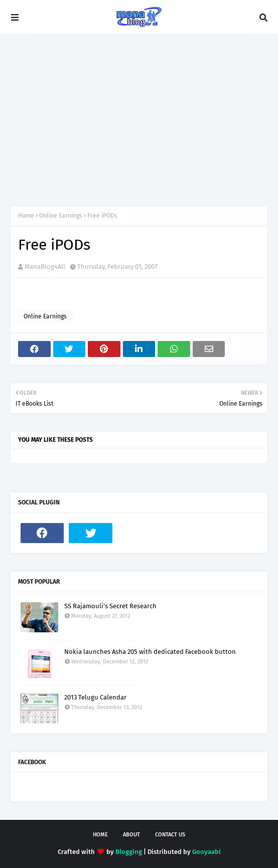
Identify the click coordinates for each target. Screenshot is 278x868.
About (131, 835)
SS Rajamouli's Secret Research (110, 606)
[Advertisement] (139, 120)
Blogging (129, 852)
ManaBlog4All (45, 267)
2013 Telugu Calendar (95, 697)
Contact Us (170, 835)
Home (26, 216)
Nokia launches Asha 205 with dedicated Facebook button (150, 652)
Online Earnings (61, 216)
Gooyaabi (206, 852)
